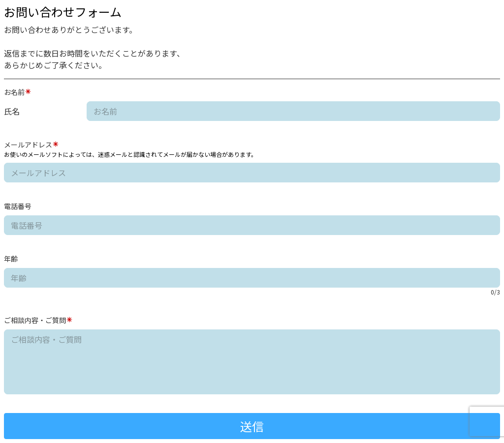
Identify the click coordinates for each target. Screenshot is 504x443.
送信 (252, 426)
